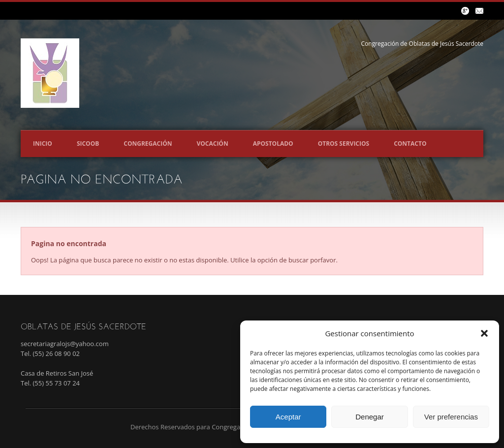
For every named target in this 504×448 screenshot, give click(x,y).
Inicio (43, 144)
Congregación (148, 144)
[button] (484, 333)
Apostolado (273, 144)
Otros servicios (344, 144)
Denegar (370, 417)
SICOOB (88, 144)
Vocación (212, 144)
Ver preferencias (451, 417)
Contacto (410, 144)
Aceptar (288, 417)
